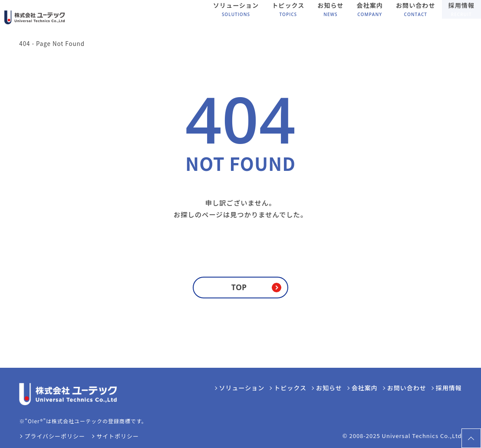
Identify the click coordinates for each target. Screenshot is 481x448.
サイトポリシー (118, 436)
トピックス (290, 388)
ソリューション (242, 388)
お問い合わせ (407, 388)
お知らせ (329, 388)
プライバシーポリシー (55, 436)
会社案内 (365, 388)
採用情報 (449, 388)
